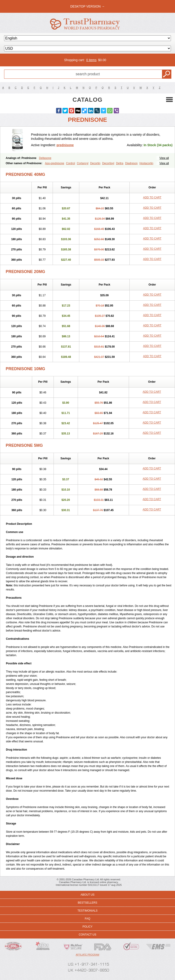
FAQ (87, 919)
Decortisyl (108, 163)
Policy (87, 927)
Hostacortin (146, 163)
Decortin (95, 163)
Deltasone (45, 158)
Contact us (88, 935)
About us (87, 895)
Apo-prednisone (55, 163)
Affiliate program (87, 955)
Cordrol (71, 163)
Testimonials (87, 911)
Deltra (120, 163)
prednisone (65, 145)
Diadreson (131, 163)
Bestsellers (87, 903)
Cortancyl (83, 163)
